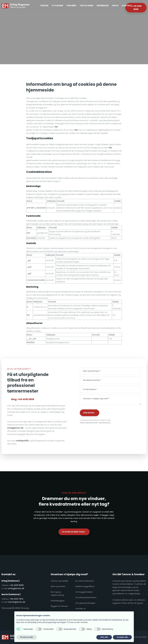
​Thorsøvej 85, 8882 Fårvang (15, 608)
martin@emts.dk (17, 602)
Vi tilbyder (57, 6)
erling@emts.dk (15, 428)
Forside (44, 6)
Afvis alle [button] (104, 637)
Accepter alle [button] (122, 637)
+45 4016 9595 (17, 585)
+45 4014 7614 (16, 599)
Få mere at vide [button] (27, 637)
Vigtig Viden (87, 6)
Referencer (103, 6)
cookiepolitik (22, 441)
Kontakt (127, 6)
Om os (115, 6)
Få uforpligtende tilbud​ (73, 532)
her (56, 127)
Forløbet (72, 6)
